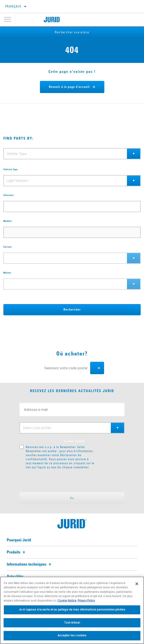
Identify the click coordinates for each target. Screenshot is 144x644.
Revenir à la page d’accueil (69, 87)
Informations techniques (30, 564)
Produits (17, 552)
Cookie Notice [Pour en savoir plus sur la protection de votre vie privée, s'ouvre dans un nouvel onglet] (67, 601)
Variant (8, 247)
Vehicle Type (11, 169)
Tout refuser (72, 623)
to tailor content (74, 441)
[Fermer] (137, 584)
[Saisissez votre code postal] (65, 368)
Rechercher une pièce (72, 32)
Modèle (8, 221)
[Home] (52, 20)
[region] (72, 610)
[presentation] (57, 481)
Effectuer (9, 195)
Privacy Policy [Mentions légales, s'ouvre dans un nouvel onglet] (86, 601)
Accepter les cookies (72, 635)
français (13, 6)
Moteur (7, 273)
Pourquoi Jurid (19, 540)
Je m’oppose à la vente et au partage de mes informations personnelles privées (72, 610)
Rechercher (72, 310)
